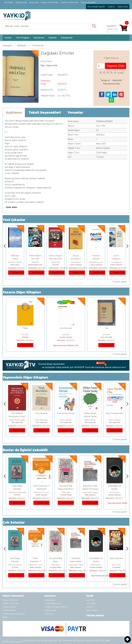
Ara (94, 26)
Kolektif (56, 262)
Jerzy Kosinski (17, 492)
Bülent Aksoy (115, 420)
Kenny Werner (90, 420)
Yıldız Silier (90, 492)
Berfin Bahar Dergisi (57, 265)
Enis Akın (25, 335)
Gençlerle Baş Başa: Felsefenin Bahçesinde (90, 489)
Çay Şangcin (96, 262)
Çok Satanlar (14, 522)
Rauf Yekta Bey (66, 420)
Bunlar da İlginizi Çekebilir (25, 450)
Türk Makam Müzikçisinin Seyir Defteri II (41, 416)
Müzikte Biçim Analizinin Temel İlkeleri (17, 416)
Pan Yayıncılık (106, 337)
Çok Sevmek (66, 328)
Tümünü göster (120, 282)
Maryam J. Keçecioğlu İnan (40, 262)
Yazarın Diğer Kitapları (22, 292)
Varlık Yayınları (66, 495)
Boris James (116, 565)
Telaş (25, 328)
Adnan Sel (76, 262)
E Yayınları (17, 495)
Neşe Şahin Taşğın (115, 492)
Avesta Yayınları (66, 337)
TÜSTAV (76, 265)
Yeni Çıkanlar (14, 220)
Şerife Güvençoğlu (42, 420)
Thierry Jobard (15, 262)
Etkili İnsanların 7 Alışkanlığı (56, 561)
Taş (106, 328)
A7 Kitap (25, 337)
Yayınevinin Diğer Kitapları (25, 377)
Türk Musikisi (66, 413)
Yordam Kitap (90, 495)
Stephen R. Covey (66, 492)
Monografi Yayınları (16, 265)
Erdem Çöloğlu (17, 420)
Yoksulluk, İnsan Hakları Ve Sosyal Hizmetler (115, 489)
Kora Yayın (35, 265)
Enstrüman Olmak (90, 413)
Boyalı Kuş (17, 486)
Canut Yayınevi (96, 265)
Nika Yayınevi (115, 495)
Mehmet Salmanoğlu (42, 492)
